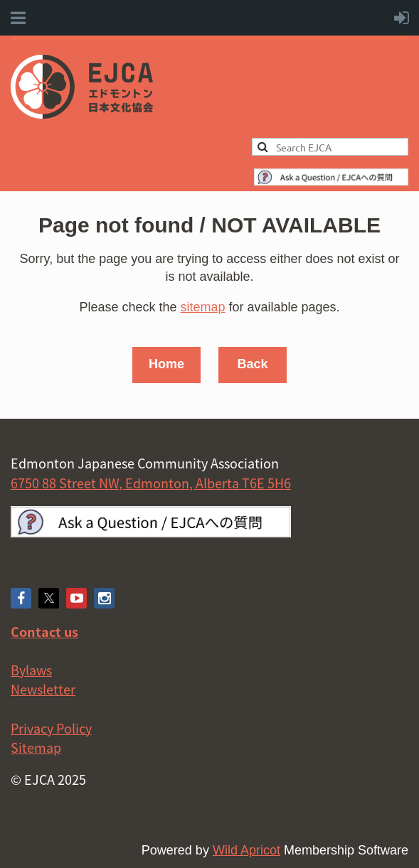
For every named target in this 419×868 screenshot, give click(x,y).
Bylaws (31, 670)
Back (252, 364)
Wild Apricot (246, 850)
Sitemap (36, 748)
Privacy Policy (51, 728)
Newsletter (43, 689)
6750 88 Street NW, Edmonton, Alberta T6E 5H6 (151, 483)
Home (166, 364)
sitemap (202, 307)
